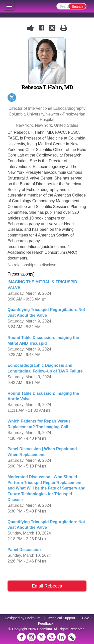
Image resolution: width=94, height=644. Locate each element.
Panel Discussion (24, 550)
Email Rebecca (47, 586)
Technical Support (61, 618)
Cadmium (33, 618)
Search (77, 6)
